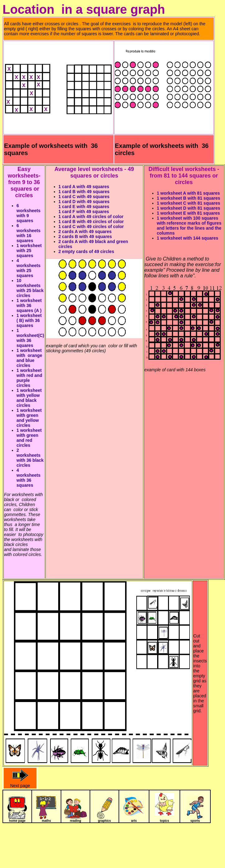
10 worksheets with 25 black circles (30, 288)
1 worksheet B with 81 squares (189, 198)
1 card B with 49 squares (84, 192)
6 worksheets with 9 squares (28, 213)
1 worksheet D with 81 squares (189, 208)
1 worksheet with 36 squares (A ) (30, 305)
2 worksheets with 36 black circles (30, 458)
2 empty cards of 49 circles (86, 251)
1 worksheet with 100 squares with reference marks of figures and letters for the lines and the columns (189, 226)
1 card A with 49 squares (84, 187)
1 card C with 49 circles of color (91, 227)
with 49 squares (92, 207)
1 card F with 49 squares (84, 212)
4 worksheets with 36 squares (28, 478)
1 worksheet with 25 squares (29, 251)
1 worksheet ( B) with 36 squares (29, 320)
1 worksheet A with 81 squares (188, 193)
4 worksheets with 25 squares (28, 268)
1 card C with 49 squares (84, 197)
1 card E (67, 207)
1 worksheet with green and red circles (29, 438)
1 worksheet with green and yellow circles (29, 418)
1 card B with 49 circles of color (91, 222)
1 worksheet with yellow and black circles (29, 398)
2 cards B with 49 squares (85, 237)
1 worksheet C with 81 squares (189, 203)
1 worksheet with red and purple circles (29, 378)
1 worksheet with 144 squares (188, 238)
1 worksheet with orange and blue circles (29, 358)
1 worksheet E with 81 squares (188, 213)
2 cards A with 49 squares (85, 232)
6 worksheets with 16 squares (28, 233)
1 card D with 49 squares (84, 202)
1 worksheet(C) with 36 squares (30, 338)
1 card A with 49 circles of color (91, 217)
